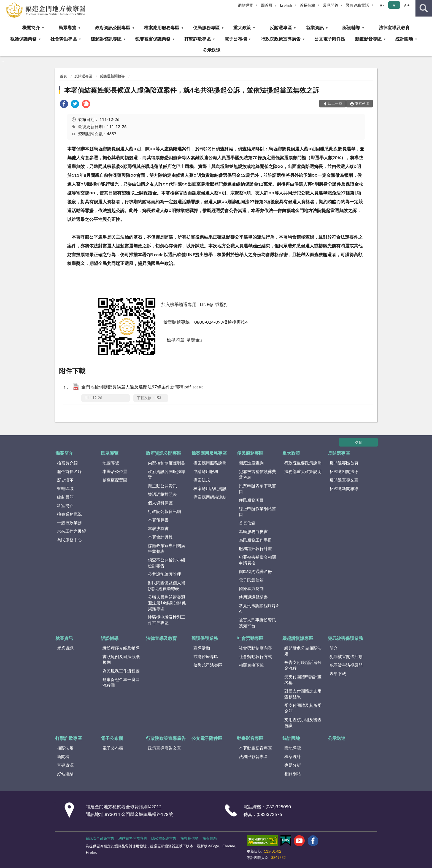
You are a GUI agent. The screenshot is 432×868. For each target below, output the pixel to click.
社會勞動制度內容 (255, 648)
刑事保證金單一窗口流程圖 (121, 682)
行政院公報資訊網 (164, 511)
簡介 (334, 648)
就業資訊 (315, 27)
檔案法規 (202, 480)
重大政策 (242, 27)
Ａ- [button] (382, 5)
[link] (64, 105)
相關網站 (293, 774)
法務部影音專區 (253, 756)
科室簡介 (65, 505)
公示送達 (212, 50)
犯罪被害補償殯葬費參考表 (257, 474)
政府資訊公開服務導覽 (167, 474)
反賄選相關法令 (344, 471)
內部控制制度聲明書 (167, 463)
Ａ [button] (394, 5)
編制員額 (65, 497)
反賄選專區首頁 (344, 463)
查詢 (424, 8)
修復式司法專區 (208, 665)
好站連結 (65, 774)
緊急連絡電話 (357, 5)
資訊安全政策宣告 (100, 838)
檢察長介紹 (67, 463)
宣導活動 (202, 648)
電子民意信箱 (251, 580)
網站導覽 (245, 5)
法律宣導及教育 (394, 27)
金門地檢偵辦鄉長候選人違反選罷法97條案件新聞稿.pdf (142, 387)
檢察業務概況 (69, 514)
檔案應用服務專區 (162, 27)
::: (4, 4)
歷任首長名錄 (69, 471)
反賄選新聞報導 (112, 76)
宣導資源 (65, 765)
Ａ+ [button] (406, 5)
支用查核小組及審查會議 (303, 722)
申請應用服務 (206, 471)
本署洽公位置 (115, 471)
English (286, 5)
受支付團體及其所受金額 (303, 708)
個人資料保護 (160, 503)
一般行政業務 (69, 523)
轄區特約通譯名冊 (255, 571)
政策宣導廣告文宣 (164, 748)
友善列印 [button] (362, 103)
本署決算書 (158, 528)
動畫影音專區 (368, 39)
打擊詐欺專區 (198, 39)
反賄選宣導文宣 (344, 480)
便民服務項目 (251, 500)
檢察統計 (293, 756)
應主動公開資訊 (162, 486)
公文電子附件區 (330, 39)
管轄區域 (65, 488)
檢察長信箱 (189, 838)
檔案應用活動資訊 (210, 488)
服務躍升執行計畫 (255, 548)
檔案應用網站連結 (210, 497)
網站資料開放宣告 (133, 838)
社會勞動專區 (64, 39)
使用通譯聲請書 (253, 597)
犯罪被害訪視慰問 (346, 665)
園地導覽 (293, 748)
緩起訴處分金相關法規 (303, 651)
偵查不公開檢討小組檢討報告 (167, 563)
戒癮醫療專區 (206, 656)
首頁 (63, 76)
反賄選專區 (281, 27)
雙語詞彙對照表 (162, 494)
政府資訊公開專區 (113, 27)
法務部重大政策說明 (303, 471)
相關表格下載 (251, 665)
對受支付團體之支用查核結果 (303, 694)
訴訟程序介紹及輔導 (121, 648)
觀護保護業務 (23, 39)
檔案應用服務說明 (210, 463)
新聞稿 (63, 756)
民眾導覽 (67, 27)
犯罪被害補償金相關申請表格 (257, 560)
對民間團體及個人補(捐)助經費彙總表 (167, 586)
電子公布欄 (236, 39)
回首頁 (267, 5)
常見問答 (331, 5)
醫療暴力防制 (251, 588)
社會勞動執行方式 (255, 656)
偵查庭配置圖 (115, 480)
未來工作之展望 (71, 531)
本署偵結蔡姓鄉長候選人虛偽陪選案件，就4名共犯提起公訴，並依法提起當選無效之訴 (192, 90)
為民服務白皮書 (253, 531)
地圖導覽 (111, 463)
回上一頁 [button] (335, 103)
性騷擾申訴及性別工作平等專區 (167, 620)
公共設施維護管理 (164, 574)
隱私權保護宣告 (164, 838)
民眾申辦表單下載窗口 (257, 489)
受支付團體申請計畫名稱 (303, 679)
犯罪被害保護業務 (153, 39)
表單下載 (338, 674)
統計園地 (404, 39)
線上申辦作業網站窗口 (257, 511)
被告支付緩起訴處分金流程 (303, 665)
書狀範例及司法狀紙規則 (121, 659)
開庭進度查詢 (251, 463)
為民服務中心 (69, 540)
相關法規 (65, 748)
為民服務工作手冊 (255, 540)
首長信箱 (307, 5)
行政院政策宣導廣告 (281, 39)
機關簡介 (31, 27)
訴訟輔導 (351, 27)
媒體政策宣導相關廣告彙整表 (167, 548)
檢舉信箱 (210, 838)
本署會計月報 (160, 537)
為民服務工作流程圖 (121, 671)
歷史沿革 (65, 480)
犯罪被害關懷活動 (346, 656)
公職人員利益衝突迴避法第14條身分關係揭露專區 (167, 603)
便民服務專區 (206, 27)
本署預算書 (158, 520)
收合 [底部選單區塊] (358, 442)
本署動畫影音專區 (255, 748)
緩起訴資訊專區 (106, 39)
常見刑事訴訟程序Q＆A (259, 608)
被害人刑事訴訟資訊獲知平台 (257, 623)
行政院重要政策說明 (303, 463)
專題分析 (293, 765)
